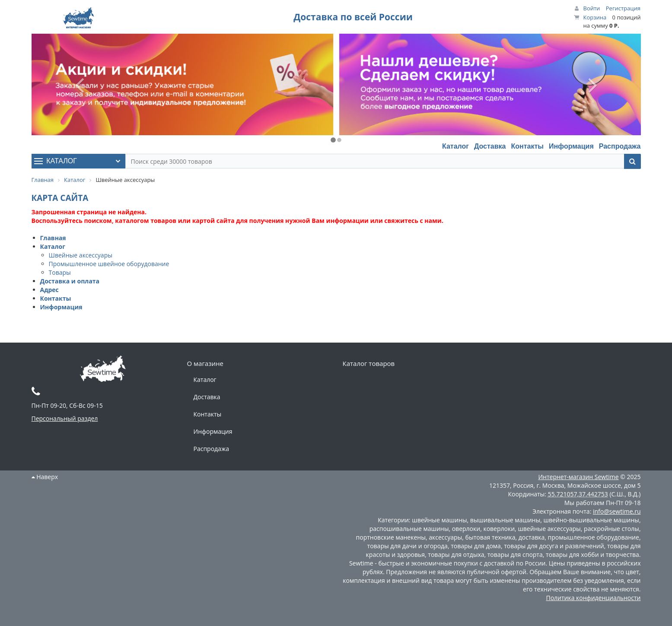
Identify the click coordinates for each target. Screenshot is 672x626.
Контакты (527, 146)
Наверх (45, 477)
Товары (60, 272)
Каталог (455, 146)
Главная (53, 238)
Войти (592, 8)
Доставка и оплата (70, 281)
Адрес (49, 290)
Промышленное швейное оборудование (109, 264)
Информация (571, 146)
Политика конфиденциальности (593, 598)
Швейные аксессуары (81, 255)
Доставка (490, 146)
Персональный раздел (65, 418)
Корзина (595, 17)
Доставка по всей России (353, 17)
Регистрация (623, 8)
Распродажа (620, 146)
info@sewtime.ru (617, 511)
